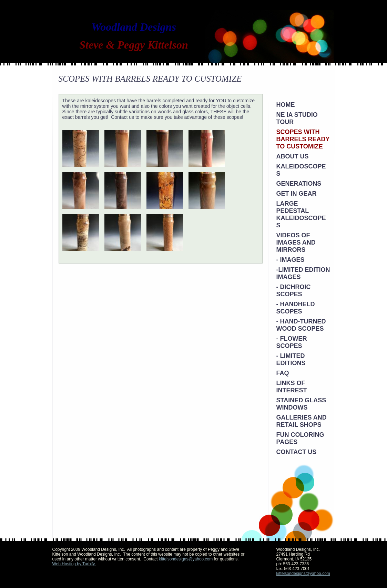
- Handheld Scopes (296, 308)
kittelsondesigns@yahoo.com (186, 559)
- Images (291, 260)
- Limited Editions (291, 359)
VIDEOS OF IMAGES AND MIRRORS (296, 243)
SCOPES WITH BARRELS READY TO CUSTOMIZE (303, 139)
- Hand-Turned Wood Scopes (301, 325)
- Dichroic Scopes (294, 291)
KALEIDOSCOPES (301, 170)
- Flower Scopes (292, 342)
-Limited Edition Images (303, 273)
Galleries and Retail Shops (302, 421)
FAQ (283, 373)
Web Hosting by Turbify (74, 564)
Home (286, 105)
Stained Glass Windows (301, 404)
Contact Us (297, 452)
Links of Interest (292, 387)
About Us (293, 156)
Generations (299, 184)
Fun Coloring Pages (300, 438)
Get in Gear (297, 194)
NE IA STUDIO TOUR (297, 118)
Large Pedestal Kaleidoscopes (301, 214)
